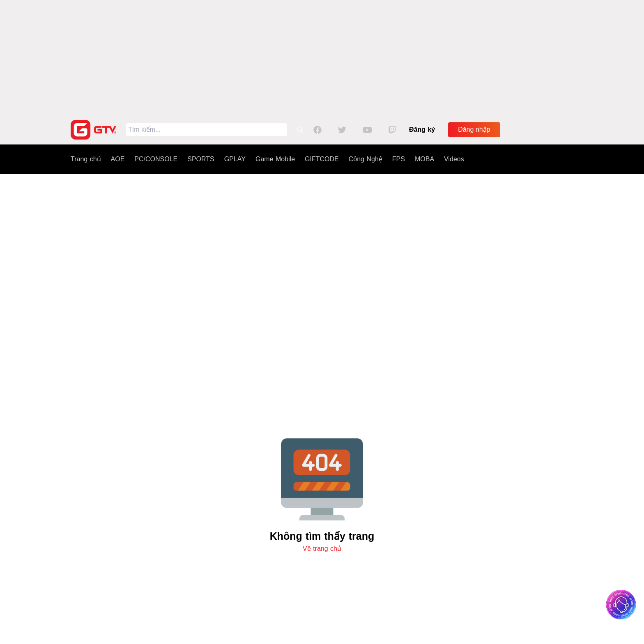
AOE (118, 159)
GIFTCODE (322, 159)
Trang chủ (86, 159)
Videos (454, 159)
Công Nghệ (366, 159)
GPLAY (235, 159)
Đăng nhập (474, 129)
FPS (399, 159)
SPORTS (201, 159)
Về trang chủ (322, 549)
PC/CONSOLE (156, 159)
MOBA (424, 159)
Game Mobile (275, 159)
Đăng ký (422, 129)
